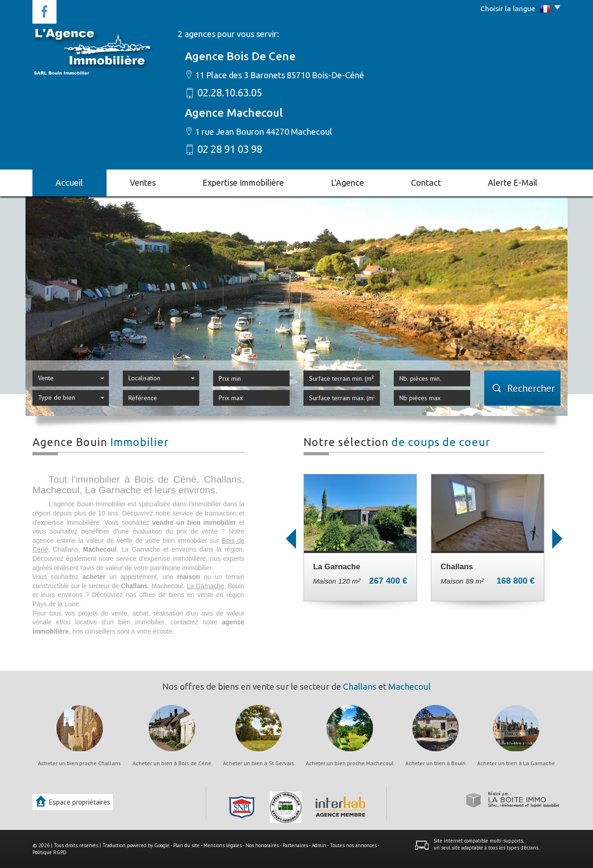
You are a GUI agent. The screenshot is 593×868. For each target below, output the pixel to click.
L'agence (347, 182)
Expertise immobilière (243, 182)
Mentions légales (223, 845)
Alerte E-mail (513, 182)
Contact (426, 182)
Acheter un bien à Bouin (435, 763)
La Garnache (205, 586)
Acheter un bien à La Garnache (516, 763)
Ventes (143, 182)
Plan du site (186, 845)
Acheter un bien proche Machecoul (350, 763)
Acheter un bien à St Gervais (259, 763)
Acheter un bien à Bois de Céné (172, 763)
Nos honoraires (262, 845)
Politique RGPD (50, 852)
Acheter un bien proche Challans (79, 763)
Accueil (69, 182)
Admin (319, 845)
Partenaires (295, 845)
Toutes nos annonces (353, 845)
